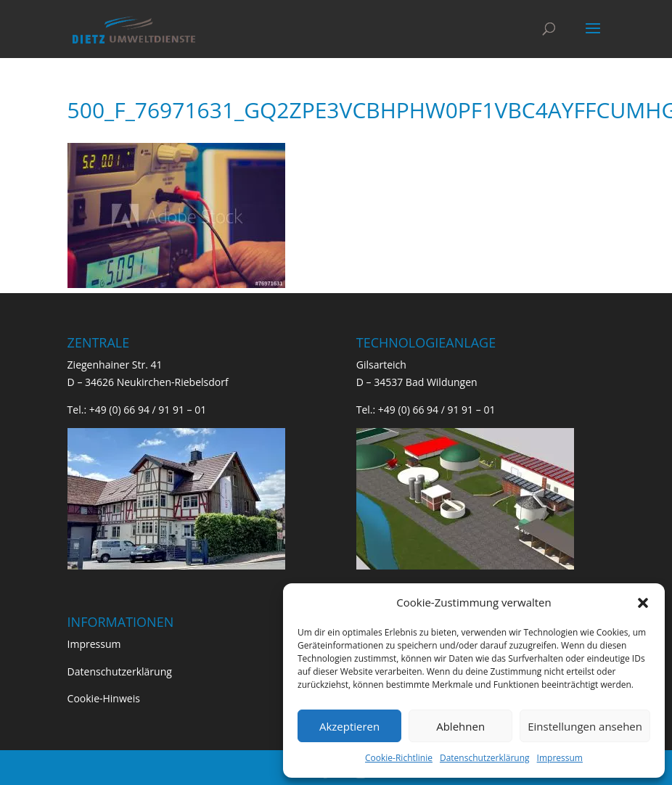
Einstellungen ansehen (585, 726)
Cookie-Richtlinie (399, 758)
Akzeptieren (349, 726)
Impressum (560, 758)
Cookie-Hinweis (104, 698)
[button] (643, 603)
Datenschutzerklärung (485, 758)
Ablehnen (460, 726)
